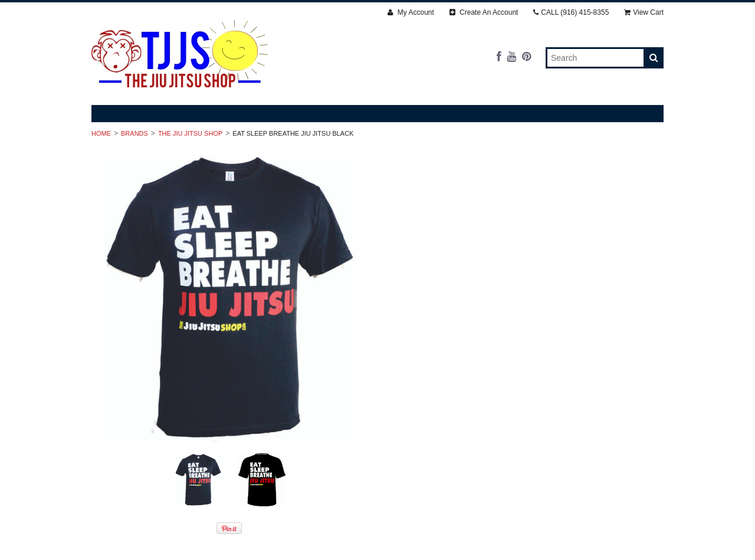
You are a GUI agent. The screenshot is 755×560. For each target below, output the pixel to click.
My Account (411, 12)
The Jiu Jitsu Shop (190, 133)
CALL (571, 12)
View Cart (644, 12)
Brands (134, 133)
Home (101, 133)
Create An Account (484, 12)
